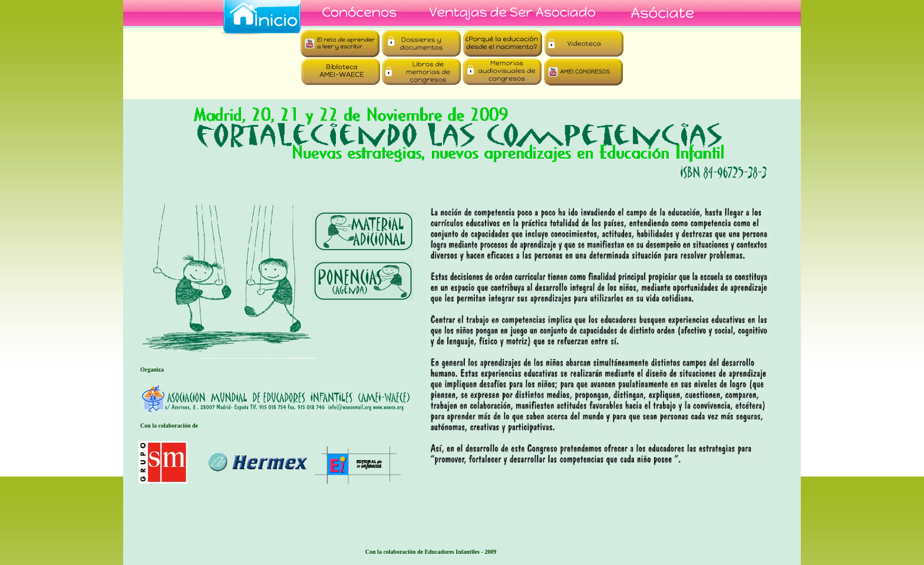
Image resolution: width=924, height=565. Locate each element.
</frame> (462, 64)
